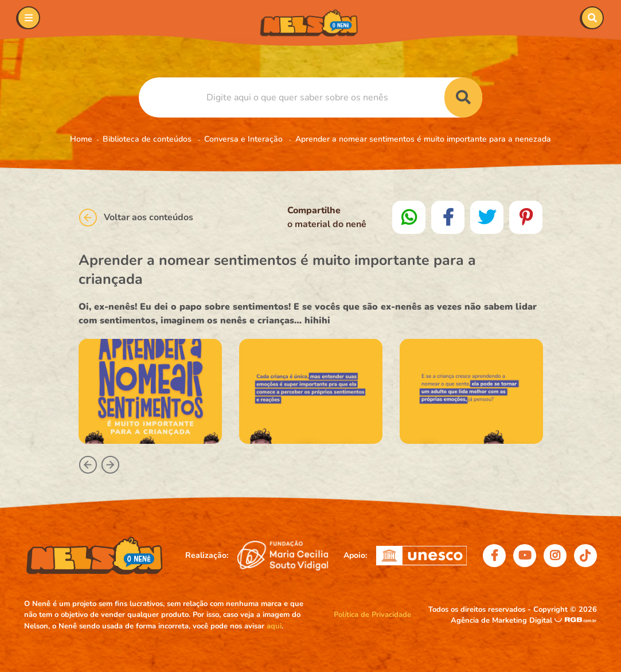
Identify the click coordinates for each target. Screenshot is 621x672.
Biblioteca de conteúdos (148, 139)
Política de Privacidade (372, 615)
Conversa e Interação (245, 139)
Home (81, 139)
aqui (274, 626)
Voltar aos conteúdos (136, 218)
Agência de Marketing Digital (503, 620)
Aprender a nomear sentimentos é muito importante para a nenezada (423, 139)
